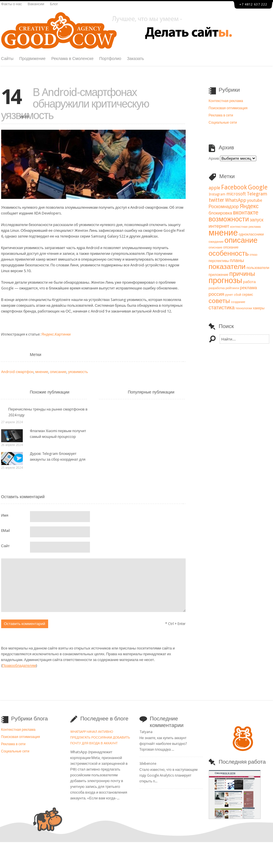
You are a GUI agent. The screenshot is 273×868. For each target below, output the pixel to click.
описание (58, 372)
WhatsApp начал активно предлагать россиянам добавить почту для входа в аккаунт (100, 738)
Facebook (234, 187)
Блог (54, 4)
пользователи (258, 268)
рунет (229, 295)
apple (214, 188)
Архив (214, 158)
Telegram (257, 194)
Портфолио (110, 59)
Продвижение (32, 59)
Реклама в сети (221, 115)
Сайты (7, 59)
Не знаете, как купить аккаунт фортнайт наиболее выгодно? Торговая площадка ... (163, 744)
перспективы (219, 261)
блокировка (221, 213)
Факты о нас (12, 4)
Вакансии (36, 4)
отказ (254, 255)
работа (249, 282)
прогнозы (226, 280)
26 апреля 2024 (12, 445)
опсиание (231, 247)
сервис (248, 295)
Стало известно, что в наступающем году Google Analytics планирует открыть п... (169, 775)
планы (237, 260)
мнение (42, 372)
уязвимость (78, 372)
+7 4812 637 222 (253, 4)
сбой (237, 295)
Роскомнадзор (224, 207)
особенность (229, 253)
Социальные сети (223, 123)
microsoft (236, 194)
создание (238, 302)
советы (219, 301)
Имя (5, 515)
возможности (229, 219)
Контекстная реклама (226, 101)
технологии (244, 308)
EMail (5, 531)
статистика (222, 307)
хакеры (259, 308)
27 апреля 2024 (12, 422)
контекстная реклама (245, 227)
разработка (217, 288)
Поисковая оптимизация (228, 108)
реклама (248, 288)
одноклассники (251, 234)
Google (258, 187)
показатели (227, 267)
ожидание (216, 242)
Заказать (135, 59)
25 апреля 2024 (12, 468)
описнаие (216, 247)
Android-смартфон (17, 372)
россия (216, 294)
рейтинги (232, 288)
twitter (216, 200)
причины (242, 274)
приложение (219, 275)
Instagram (217, 194)
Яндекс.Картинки (56, 334)
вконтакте (246, 213)
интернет (219, 226)
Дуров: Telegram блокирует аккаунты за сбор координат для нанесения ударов (58, 459)
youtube (255, 200)
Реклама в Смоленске (72, 59)
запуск (257, 220)
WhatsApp (236, 200)
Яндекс (249, 206)
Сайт (5, 546)
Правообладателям (19, 665)
